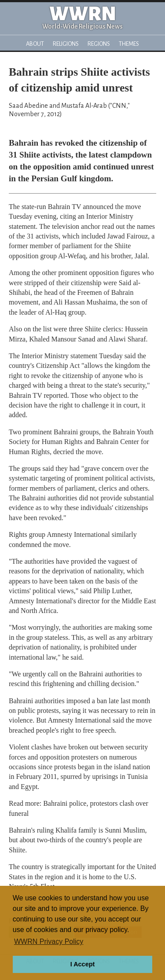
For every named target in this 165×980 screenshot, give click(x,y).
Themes (129, 44)
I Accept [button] (82, 964)
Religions (66, 44)
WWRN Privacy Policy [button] (49, 941)
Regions (99, 44)
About (35, 44)
